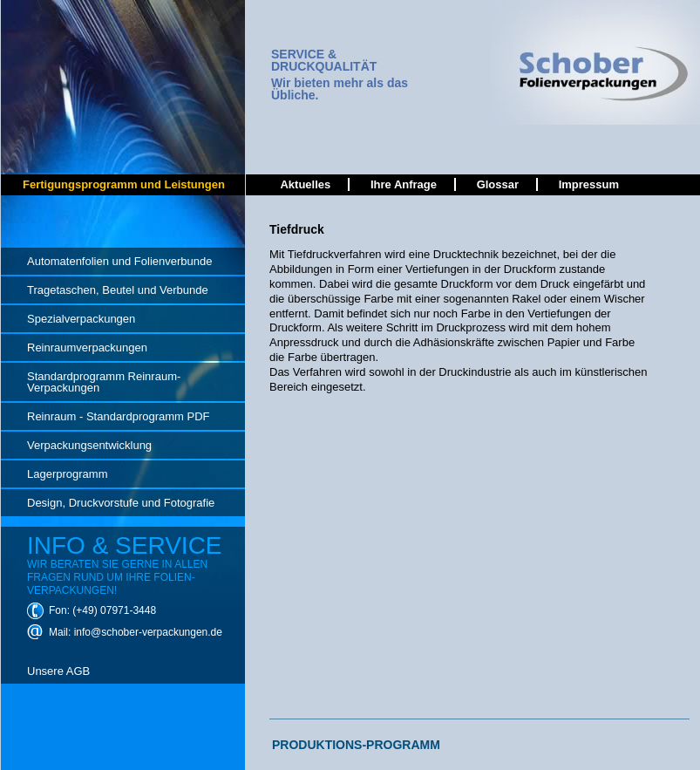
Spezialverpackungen (81, 319)
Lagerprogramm (68, 474)
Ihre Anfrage (404, 184)
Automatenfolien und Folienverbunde (119, 261)
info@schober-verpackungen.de (148, 632)
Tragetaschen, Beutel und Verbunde (118, 290)
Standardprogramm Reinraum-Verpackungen (104, 382)
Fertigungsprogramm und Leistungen (124, 184)
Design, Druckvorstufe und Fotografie (121, 503)
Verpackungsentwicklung (89, 445)
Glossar (498, 184)
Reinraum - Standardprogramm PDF (119, 416)
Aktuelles (305, 184)
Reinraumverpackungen (87, 348)
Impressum (589, 184)
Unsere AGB (58, 671)
